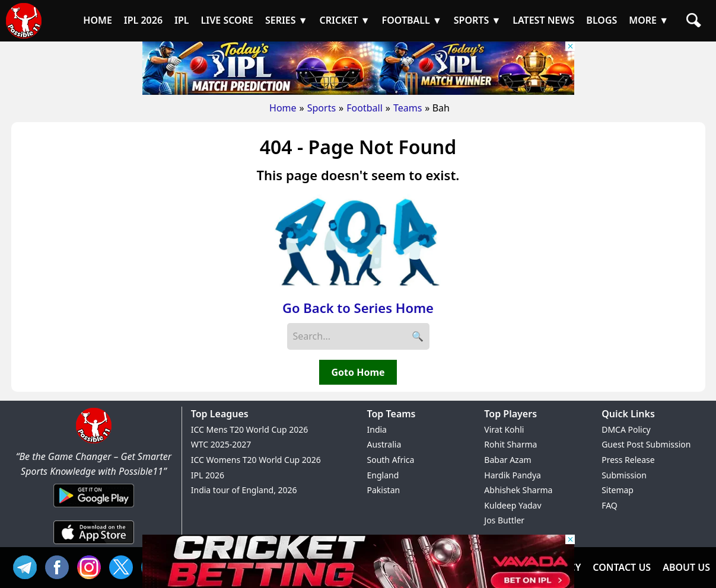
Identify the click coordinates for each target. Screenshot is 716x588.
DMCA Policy (626, 429)
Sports (322, 108)
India (377, 429)
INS (92, 566)
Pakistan (384, 490)
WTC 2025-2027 (221, 444)
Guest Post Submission (646, 444)
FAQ (610, 505)
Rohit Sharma (510, 444)
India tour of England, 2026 (244, 490)
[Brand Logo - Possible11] (94, 441)
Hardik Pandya (513, 475)
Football (365, 108)
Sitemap (618, 490)
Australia (384, 444)
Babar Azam (507, 460)
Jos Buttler (504, 520)
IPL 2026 (208, 475)
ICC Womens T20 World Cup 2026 (256, 460)
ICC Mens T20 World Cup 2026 (249, 429)
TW (124, 566)
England (383, 475)
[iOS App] (94, 545)
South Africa (391, 460)
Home (283, 108)
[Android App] (94, 508)
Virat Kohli (504, 429)
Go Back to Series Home (358, 308)
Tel (28, 566)
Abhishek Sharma (518, 490)
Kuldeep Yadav (513, 505)
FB (60, 566)
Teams (408, 108)
